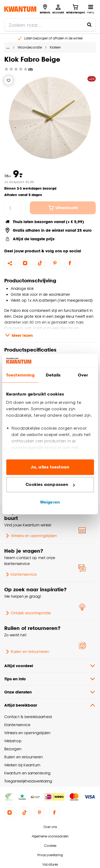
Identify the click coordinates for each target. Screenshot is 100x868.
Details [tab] (53, 375)
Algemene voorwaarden (50, 836)
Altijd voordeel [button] (50, 666)
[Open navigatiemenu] (91, 9)
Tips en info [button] (50, 679)
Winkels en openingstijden (31, 536)
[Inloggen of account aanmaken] (58, 9)
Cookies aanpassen (50, 485)
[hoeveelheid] (15, 208)
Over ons (50, 827)
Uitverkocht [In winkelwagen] (63, 208)
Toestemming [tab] (20, 375)
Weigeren (50, 502)
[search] (50, 25)
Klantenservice (21, 574)
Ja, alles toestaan (50, 467)
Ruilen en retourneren (27, 652)
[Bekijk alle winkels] (45, 9)
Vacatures (50, 864)
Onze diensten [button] (50, 692)
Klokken (55, 47)
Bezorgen (13, 749)
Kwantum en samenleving (27, 773)
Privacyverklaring (50, 855)
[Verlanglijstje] (9, 80)
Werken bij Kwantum (22, 765)
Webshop (13, 741)
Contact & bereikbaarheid (28, 717)
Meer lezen (19, 335)
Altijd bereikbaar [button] (50, 705)
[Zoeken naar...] (89, 25)
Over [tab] (83, 375)
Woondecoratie (30, 47)
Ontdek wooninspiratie (28, 613)
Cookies (50, 846)
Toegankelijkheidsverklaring (28, 781)
